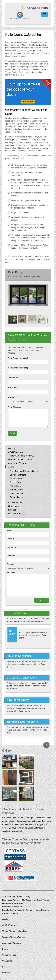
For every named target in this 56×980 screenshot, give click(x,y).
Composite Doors (18, 475)
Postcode (13, 387)
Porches (12, 510)
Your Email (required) (18, 368)
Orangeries (13, 506)
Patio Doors (16, 486)
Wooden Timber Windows (20, 459)
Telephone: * (12, 547)
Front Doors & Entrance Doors (24, 471)
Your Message (15, 407)
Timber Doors (16, 479)
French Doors (16, 482)
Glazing (12, 448)
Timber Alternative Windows (21, 456)
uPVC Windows (15, 452)
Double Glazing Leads (12, 910)
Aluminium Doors (18, 493)
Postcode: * (12, 556)
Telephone (13, 378)
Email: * (10, 539)
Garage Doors (16, 497)
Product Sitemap (10, 913)
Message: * (12, 572)
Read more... (24, 711)
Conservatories (15, 502)
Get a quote (28, 102)
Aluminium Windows (18, 463)
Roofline (6, 973)
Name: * (10, 530)
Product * (13, 397)
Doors (11, 467)
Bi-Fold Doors (16, 490)
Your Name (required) (18, 358)
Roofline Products (17, 514)
